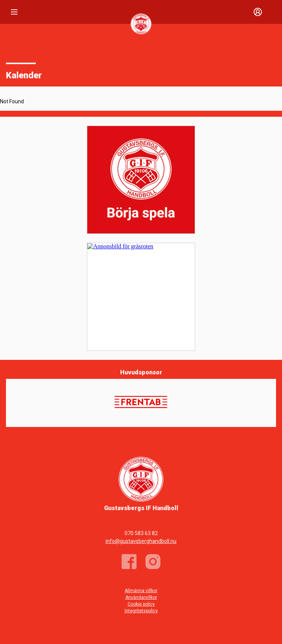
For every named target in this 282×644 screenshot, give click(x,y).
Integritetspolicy (141, 611)
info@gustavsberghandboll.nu (141, 541)
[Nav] (14, 12)
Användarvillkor (141, 597)
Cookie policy (141, 604)
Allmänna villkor (141, 591)
